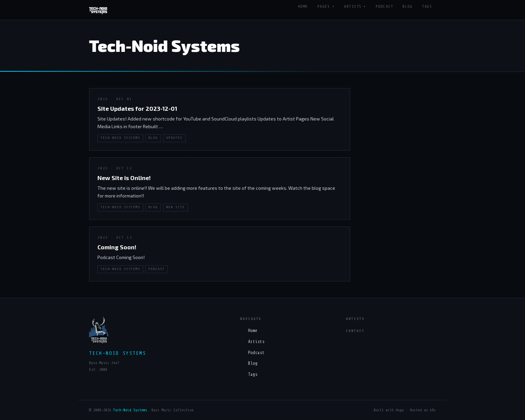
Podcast (385, 6)
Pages (324, 6)
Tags (427, 6)
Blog (407, 6)
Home (303, 6)
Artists (353, 6)
